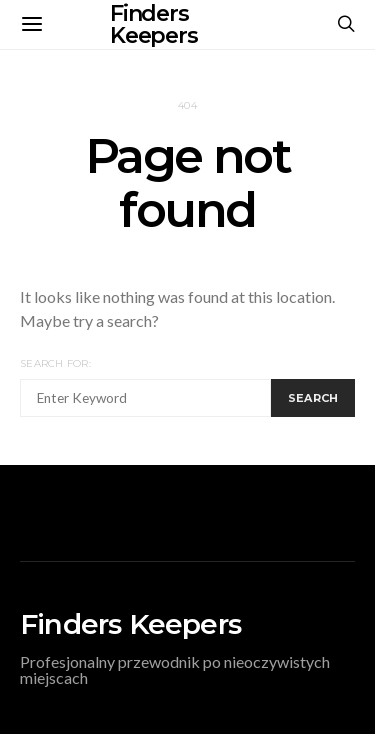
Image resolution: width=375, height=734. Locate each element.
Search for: (55, 363)
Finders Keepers (130, 624)
